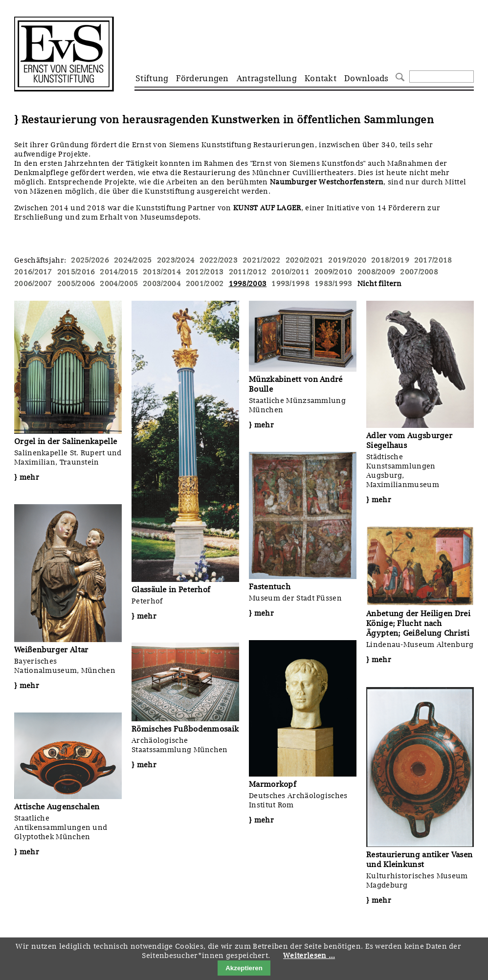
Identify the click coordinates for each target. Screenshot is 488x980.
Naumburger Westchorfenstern (327, 182)
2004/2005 (119, 284)
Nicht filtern (380, 284)
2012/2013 (205, 272)
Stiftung (152, 78)
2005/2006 (76, 284)
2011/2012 (248, 272)
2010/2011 (290, 272)
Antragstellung (267, 78)
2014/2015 (119, 272)
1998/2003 (248, 284)
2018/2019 (390, 260)
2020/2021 (305, 260)
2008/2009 (377, 272)
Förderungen (202, 78)
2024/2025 (133, 260)
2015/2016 (76, 272)
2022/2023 (219, 260)
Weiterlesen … (309, 956)
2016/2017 (33, 272)
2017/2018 (433, 260)
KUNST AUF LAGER (267, 208)
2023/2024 (176, 260)
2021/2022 (262, 260)
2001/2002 (205, 284)
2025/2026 (90, 260)
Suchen (399, 76)
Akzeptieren (244, 968)
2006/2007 (33, 284)
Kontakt (321, 78)
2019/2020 (347, 260)
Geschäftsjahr (39, 260)
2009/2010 (333, 272)
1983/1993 (333, 284)
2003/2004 (162, 284)
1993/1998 (290, 284)
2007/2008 (419, 272)
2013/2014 (162, 272)
